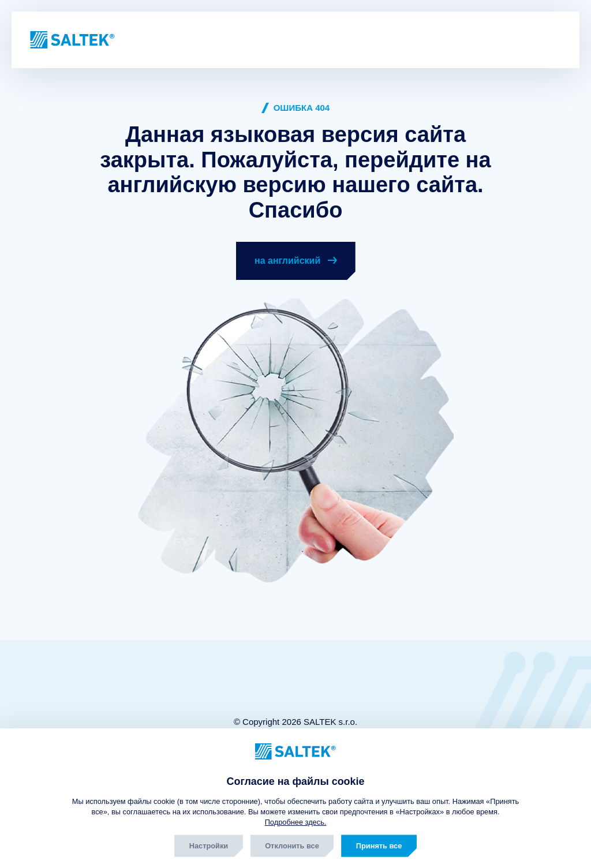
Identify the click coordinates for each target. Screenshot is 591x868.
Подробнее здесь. (296, 822)
